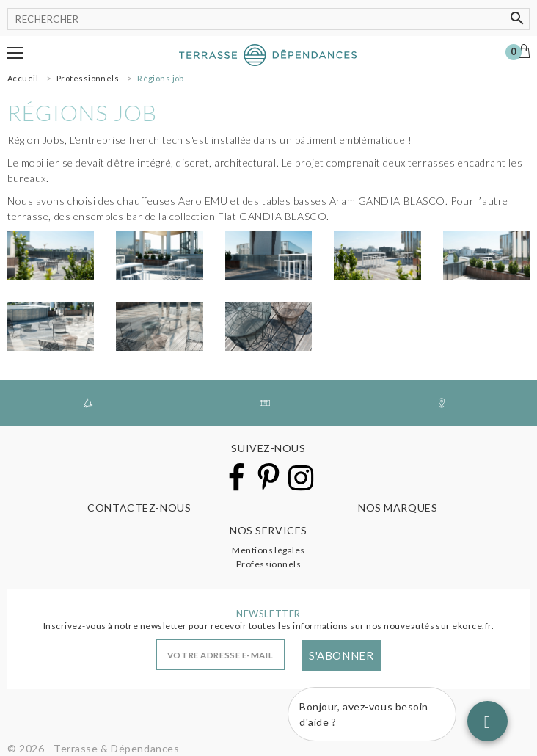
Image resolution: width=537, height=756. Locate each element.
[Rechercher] (268, 19)
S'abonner (341, 655)
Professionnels (269, 564)
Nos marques (398, 508)
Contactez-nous (139, 508)
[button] (15, 53)
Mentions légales (268, 550)
